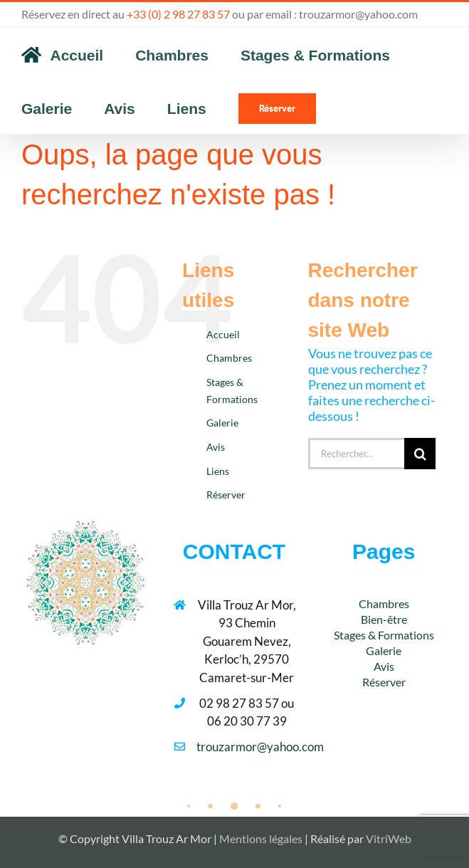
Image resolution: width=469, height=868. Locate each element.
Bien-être (384, 619)
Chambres (229, 358)
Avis (216, 447)
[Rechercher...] (357, 454)
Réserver (226, 495)
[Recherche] (420, 454)
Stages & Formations (384, 635)
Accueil (223, 334)
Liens (218, 471)
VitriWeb (389, 838)
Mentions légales (261, 838)
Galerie (222, 423)
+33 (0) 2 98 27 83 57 (178, 14)
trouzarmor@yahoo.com (358, 14)
